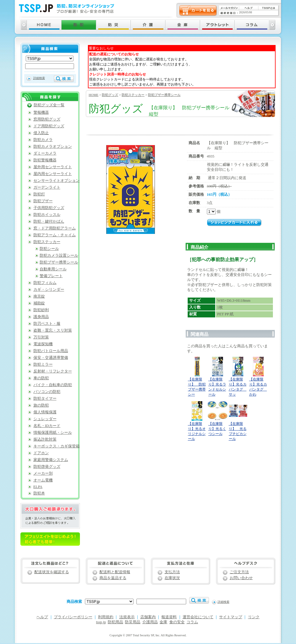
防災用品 (133, 622)
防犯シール (49, 249)
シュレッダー (45, 419)
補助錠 (39, 303)
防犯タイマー (45, 399)
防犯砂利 (41, 310)
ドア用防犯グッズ (49, 126)
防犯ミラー (43, 364)
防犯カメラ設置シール (59, 256)
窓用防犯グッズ (47, 119)
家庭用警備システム (51, 460)
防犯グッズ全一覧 (49, 105)
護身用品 (41, 317)
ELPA (38, 487)
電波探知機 (43, 344)
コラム (192, 622)
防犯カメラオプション (53, 147)
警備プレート (51, 276)
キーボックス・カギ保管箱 (57, 446)
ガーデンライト (47, 187)
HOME (94, 95)
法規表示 (127, 617)
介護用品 (150, 622)
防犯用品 (115, 622)
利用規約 (106, 617)
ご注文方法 (239, 572)
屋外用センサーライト (53, 167)
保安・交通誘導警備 (51, 358)
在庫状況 (172, 578)
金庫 (163, 622)
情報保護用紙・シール (53, 433)
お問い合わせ (241, 578)
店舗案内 (148, 617)
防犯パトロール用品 (51, 351)
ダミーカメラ (45, 153)
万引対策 (41, 337)
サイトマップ (231, 617)
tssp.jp (101, 622)
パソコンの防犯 (47, 392)
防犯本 (39, 493)
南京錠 (39, 296)
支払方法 (172, 572)
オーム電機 (43, 480)
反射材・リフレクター (53, 371)
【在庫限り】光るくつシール (217, 429)
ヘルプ (42, 617)
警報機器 (41, 113)
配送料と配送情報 (115, 572)
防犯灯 (39, 194)
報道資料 (169, 617)
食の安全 (177, 622)
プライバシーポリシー (73, 617)
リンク (254, 617)
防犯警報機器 (45, 160)
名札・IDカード (47, 426)
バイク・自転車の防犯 (53, 385)
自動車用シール (53, 269)
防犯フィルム (45, 283)
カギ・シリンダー (49, 290)
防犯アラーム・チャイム (55, 235)
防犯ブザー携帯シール (164, 95)
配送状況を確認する (52, 572)
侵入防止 (41, 133)
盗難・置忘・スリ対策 (53, 330)
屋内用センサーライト (53, 174)
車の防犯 (41, 378)
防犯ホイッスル (47, 215)
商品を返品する (113, 578)
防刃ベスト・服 (47, 324)
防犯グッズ (110, 95)
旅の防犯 (41, 405)
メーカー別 (43, 473)
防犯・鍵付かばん (49, 221)
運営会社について (198, 617)
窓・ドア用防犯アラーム (55, 228)
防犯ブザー (43, 201)
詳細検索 (39, 78)
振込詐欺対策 (45, 439)
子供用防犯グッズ (49, 208)
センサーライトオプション (57, 181)
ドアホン (41, 453)
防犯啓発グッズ (47, 467)
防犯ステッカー (133, 95)
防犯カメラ (43, 140)
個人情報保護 (45, 412)
